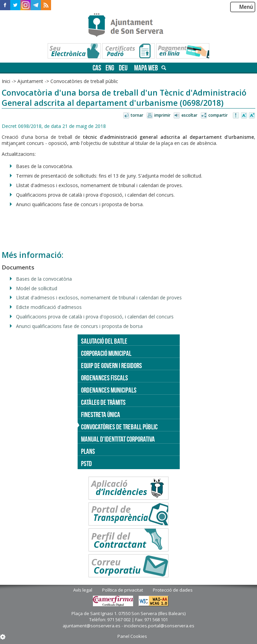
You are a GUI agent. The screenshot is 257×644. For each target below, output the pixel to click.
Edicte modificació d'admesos (49, 307)
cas (97, 68)
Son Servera (128, 26)
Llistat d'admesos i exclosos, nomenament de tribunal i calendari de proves (99, 298)
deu (123, 68)
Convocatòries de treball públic (84, 81)
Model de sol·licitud (37, 288)
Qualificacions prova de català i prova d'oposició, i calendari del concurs (95, 317)
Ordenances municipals (109, 390)
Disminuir (244, 116)
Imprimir (162, 115)
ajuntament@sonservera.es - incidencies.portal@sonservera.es (128, 626)
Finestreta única (101, 415)
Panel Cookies (132, 636)
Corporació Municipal (106, 353)
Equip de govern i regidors (111, 366)
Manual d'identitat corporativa (118, 439)
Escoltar (189, 115)
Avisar (236, 116)
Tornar (137, 115)
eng (110, 68)
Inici (6, 81)
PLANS (88, 451)
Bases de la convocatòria (44, 279)
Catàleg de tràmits (103, 402)
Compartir (218, 115)
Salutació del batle (104, 341)
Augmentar (252, 116)
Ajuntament (30, 81)
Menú (246, 7)
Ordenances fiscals (105, 378)
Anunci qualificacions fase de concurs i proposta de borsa (79, 326)
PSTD (86, 464)
